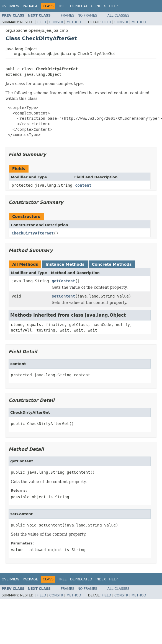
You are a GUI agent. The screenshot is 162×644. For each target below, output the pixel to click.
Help (113, 6)
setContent (63, 296)
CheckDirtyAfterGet (33, 233)
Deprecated (81, 6)
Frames (68, 15)
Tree (62, 6)
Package (30, 6)
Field (41, 22)
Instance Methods (65, 264)
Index (101, 6)
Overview (11, 6)
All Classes (118, 15)
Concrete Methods (112, 264)
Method (74, 22)
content (83, 185)
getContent (63, 281)
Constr (56, 22)
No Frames (87, 15)
